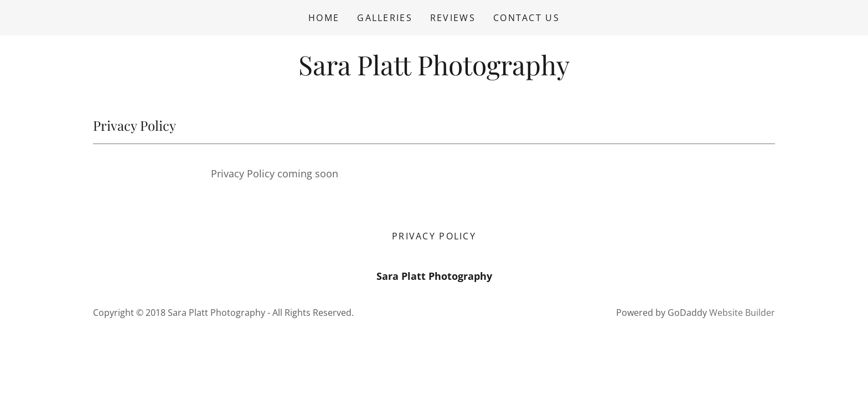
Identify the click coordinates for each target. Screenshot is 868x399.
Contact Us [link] (526, 18)
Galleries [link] (385, 18)
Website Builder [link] (742, 313)
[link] (434, 71)
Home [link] (324, 18)
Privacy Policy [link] (434, 236)
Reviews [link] (453, 18)
